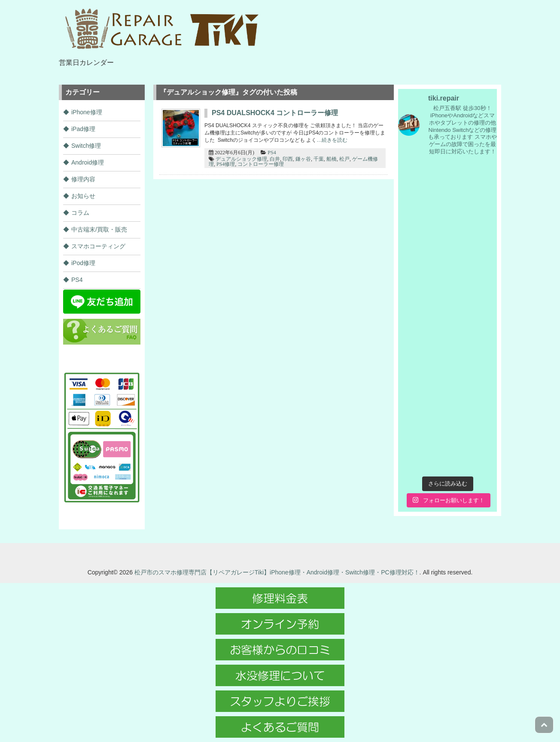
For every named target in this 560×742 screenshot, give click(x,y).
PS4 (272, 153)
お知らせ (83, 196)
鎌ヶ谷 (303, 159)
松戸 (344, 159)
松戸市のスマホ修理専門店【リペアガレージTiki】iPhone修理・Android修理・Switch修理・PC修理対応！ (277, 572)
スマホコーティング (98, 246)
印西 (288, 159)
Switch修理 (86, 146)
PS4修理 (226, 164)
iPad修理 (83, 129)
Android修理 (88, 162)
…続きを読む (332, 140)
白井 (275, 159)
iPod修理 (83, 263)
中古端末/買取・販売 (99, 229)
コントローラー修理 (261, 164)
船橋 (332, 159)
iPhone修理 (87, 112)
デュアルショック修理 (241, 159)
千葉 (319, 159)
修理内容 (83, 179)
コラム (80, 213)
